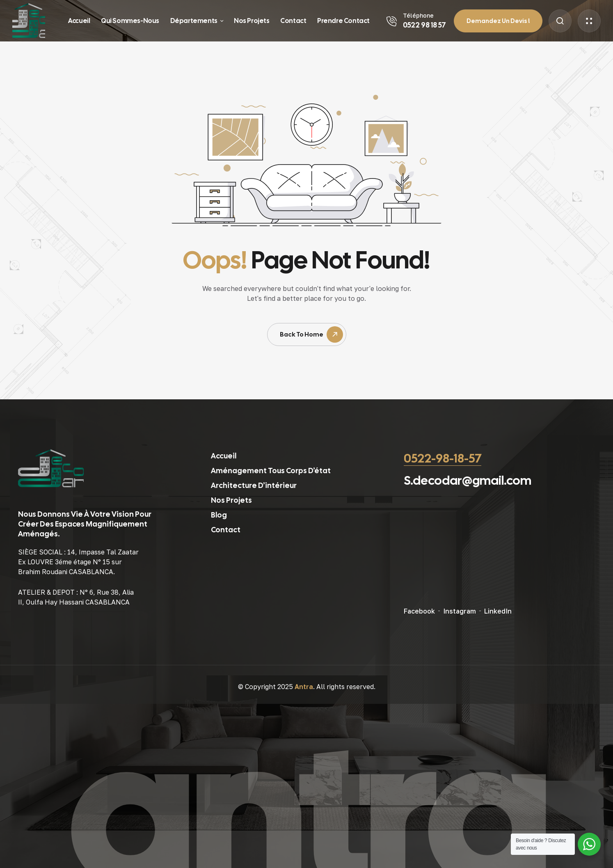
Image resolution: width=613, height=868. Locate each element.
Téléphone (418, 15)
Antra (304, 687)
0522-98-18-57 (443, 458)
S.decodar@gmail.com (468, 480)
